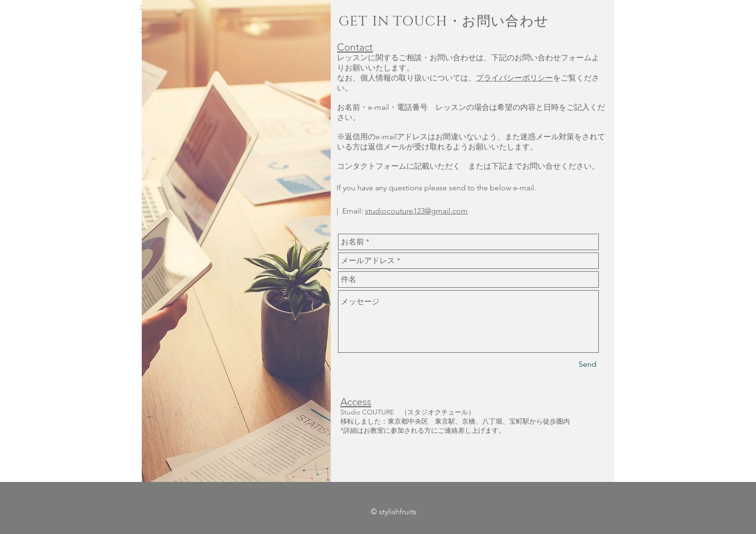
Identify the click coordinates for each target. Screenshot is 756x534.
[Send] (587, 364)
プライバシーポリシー (514, 78)
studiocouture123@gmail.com (416, 211)
